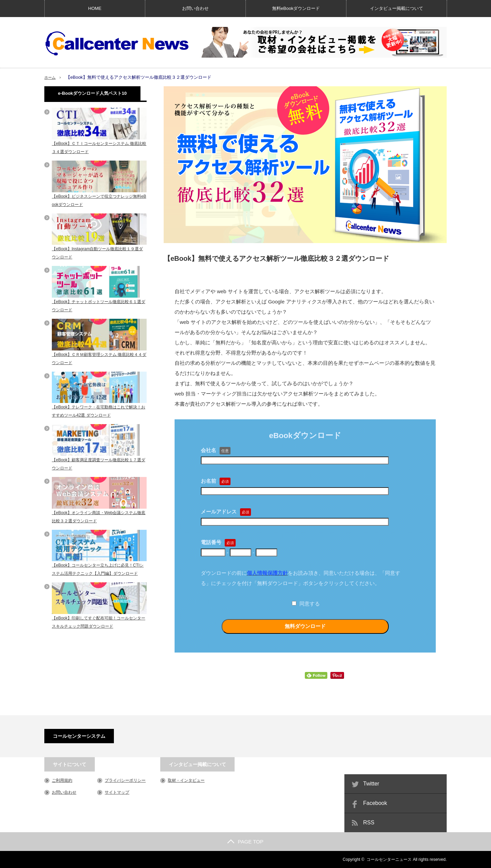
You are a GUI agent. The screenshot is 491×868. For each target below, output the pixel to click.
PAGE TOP (245, 842)
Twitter (371, 784)
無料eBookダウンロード (296, 8)
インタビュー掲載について (397, 8)
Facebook (375, 803)
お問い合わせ (195, 8)
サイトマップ (117, 792)
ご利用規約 (62, 780)
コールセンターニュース (389, 859)
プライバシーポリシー (125, 780)
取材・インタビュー (186, 780)
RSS (369, 822)
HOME (95, 8)
